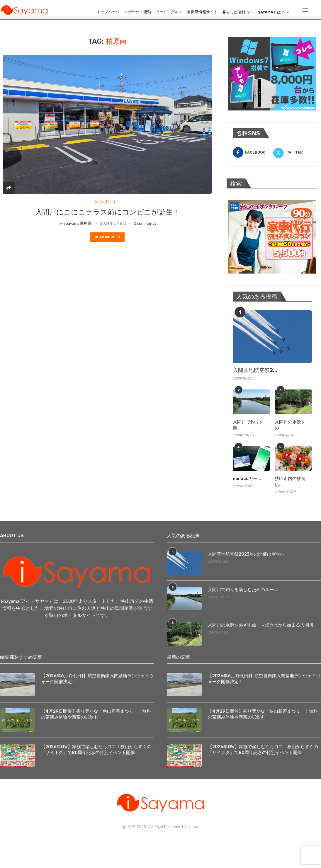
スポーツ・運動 (138, 12)
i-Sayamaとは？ (270, 12)
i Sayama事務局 (78, 228)
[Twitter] (293, 157)
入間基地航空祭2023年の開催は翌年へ (244, 546)
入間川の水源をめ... (293, 426)
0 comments (145, 228)
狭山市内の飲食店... (293, 477)
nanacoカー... (246, 477)
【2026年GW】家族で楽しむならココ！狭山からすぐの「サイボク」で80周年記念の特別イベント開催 (97, 741)
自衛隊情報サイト (202, 12)
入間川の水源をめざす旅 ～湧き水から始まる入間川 (257, 617)
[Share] (9, 192)
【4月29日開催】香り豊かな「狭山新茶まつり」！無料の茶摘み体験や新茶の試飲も (96, 706)
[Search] (318, 12)
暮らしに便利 (234, 12)
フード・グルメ (169, 12)
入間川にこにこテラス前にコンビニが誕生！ (107, 217)
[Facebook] (252, 157)
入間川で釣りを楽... (251, 426)
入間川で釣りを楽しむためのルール (241, 581)
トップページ (108, 12)
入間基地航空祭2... (255, 375)
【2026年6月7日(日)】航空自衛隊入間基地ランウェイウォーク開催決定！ (96, 670)
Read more (107, 242)
